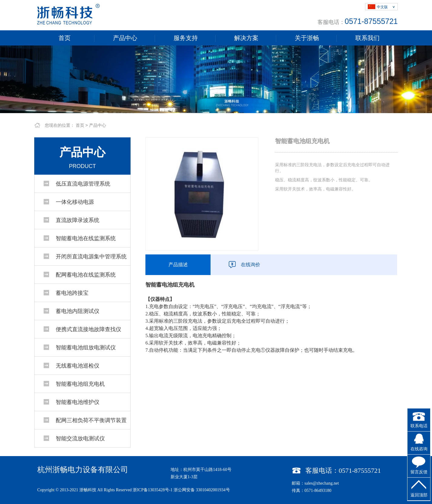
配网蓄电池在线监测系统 (86, 275)
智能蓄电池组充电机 (80, 384)
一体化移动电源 (75, 202)
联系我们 (367, 38)
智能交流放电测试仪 (80, 438)
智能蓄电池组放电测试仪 (86, 348)
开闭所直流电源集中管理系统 (91, 257)
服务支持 (186, 38)
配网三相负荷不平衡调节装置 (91, 420)
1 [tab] (216, 109)
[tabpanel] (216, 79)
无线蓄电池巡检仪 (78, 366)
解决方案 (246, 38)
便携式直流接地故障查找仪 (88, 329)
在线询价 (251, 265)
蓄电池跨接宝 (72, 293)
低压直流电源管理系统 (83, 184)
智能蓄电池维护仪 (78, 402)
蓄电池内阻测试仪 (78, 311)
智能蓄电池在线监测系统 (86, 238)
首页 (65, 38)
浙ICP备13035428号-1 (153, 490)
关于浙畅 (307, 38)
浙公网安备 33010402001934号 (202, 490)
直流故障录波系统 (78, 220)
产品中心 (125, 38)
